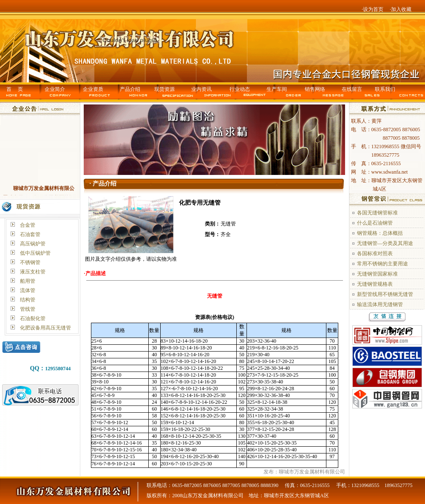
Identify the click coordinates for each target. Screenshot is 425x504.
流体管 (28, 290)
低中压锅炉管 (35, 253)
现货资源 (164, 89)
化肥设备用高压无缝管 (45, 328)
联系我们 (385, 89)
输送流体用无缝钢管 (380, 304)
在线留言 (352, 89)
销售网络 (315, 89)
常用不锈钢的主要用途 (382, 264)
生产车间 (277, 89)
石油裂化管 (33, 318)
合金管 (28, 225)
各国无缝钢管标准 (377, 213)
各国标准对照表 (375, 253)
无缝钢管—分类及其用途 (385, 243)
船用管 (28, 281)
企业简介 (55, 89)
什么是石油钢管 (375, 223)
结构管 (28, 300)
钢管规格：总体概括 (380, 233)
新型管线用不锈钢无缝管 (385, 294)
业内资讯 (201, 89)
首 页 (15, 89)
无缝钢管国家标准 (377, 274)
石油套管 (30, 234)
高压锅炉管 (33, 244)
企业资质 (93, 89)
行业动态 (240, 89)
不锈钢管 (30, 262)
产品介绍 (130, 89)
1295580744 (58, 369)
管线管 (28, 309)
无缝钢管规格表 (375, 284)
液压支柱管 (33, 272)
